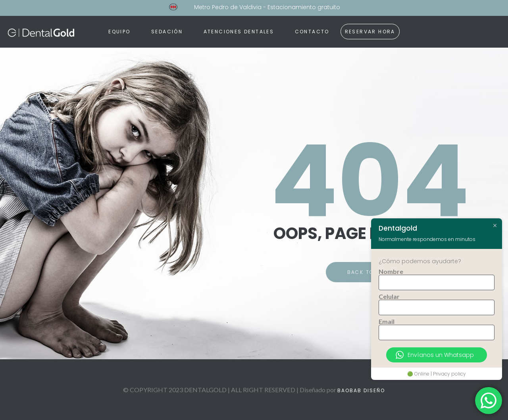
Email (387, 322)
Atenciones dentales (239, 32)
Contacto (312, 32)
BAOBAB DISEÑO (361, 390)
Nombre (391, 272)
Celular (389, 297)
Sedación (167, 32)
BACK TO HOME (370, 272)
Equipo (119, 32)
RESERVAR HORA (370, 32)
